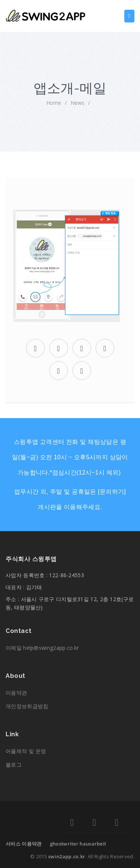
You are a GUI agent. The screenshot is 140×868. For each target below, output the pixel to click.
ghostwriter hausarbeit (78, 844)
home (54, 103)
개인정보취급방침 (27, 706)
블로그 (14, 765)
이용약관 (16, 693)
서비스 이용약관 (24, 844)
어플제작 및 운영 (26, 751)
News (77, 103)
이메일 (42, 648)
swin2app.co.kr (67, 856)
